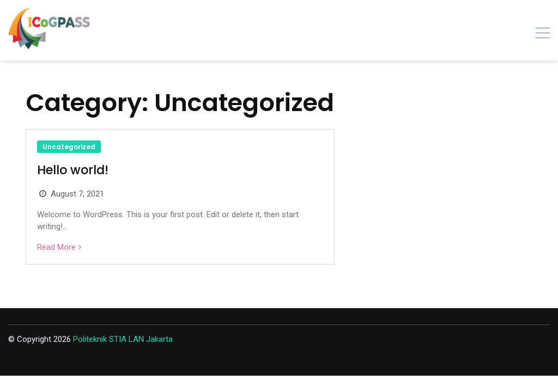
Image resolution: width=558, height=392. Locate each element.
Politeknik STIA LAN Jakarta (123, 339)
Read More (56, 247)
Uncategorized (69, 147)
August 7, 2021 (77, 194)
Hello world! (73, 170)
